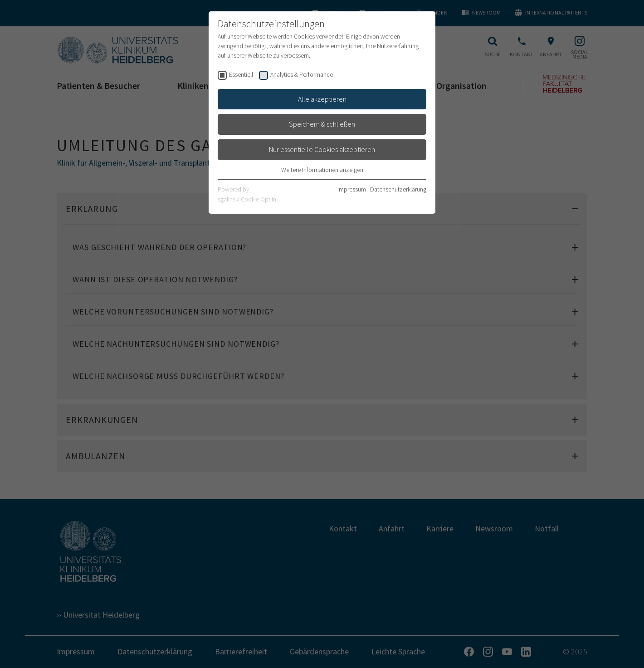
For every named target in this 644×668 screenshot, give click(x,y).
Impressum (352, 189)
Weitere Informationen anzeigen (322, 170)
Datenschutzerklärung (398, 189)
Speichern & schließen (322, 124)
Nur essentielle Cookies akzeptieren (322, 149)
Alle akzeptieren (322, 99)
